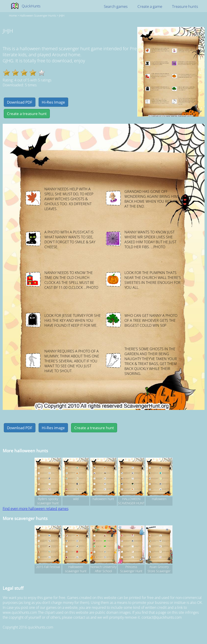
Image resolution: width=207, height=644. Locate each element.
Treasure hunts (185, 6)
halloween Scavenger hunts (38, 15)
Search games (116, 6)
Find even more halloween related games (36, 509)
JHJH (62, 15)
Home (13, 15)
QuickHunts (31, 6)
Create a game (150, 6)
